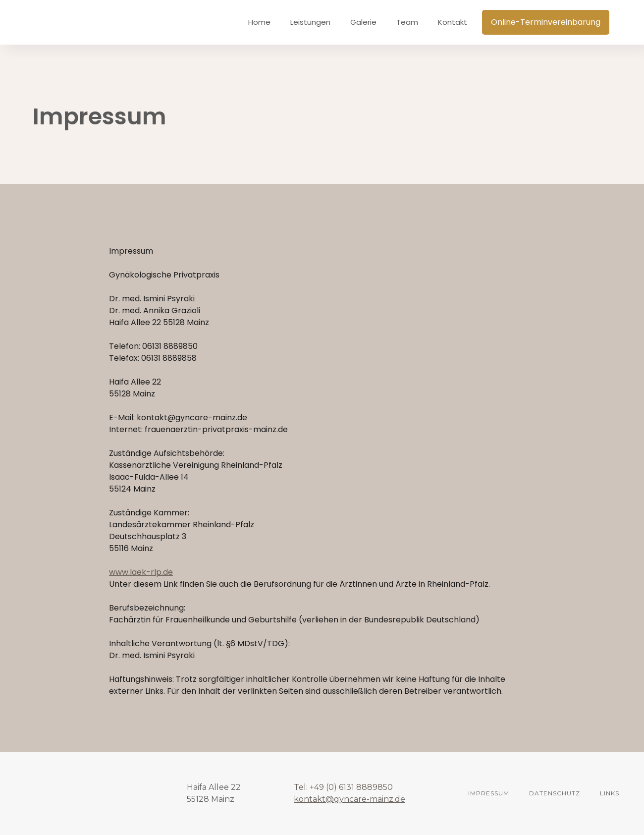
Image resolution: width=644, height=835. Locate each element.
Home (259, 22)
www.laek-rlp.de (141, 572)
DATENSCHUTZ (555, 793)
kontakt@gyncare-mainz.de (349, 799)
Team (407, 22)
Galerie (363, 22)
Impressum (489, 793)
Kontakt (453, 22)
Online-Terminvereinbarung (546, 22)
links (610, 793)
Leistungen (310, 22)
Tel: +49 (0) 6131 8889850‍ (343, 787)
